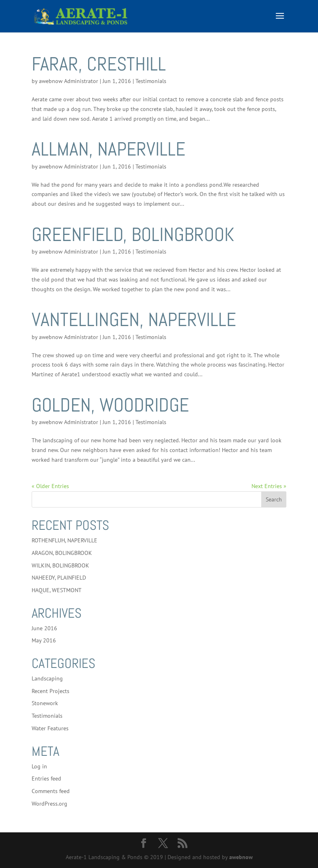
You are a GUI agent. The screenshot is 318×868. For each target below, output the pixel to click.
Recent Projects (50, 691)
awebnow (241, 857)
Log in (39, 766)
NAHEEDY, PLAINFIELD (59, 578)
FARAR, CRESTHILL (99, 64)
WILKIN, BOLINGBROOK (60, 565)
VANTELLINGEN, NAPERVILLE (134, 320)
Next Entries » (269, 486)
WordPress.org (49, 804)
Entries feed (46, 778)
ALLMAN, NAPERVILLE (109, 149)
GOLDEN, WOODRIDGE (110, 405)
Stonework (45, 703)
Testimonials (151, 81)
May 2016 (44, 640)
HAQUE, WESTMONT (57, 590)
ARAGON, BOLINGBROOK (62, 553)
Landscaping (47, 678)
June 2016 (44, 628)
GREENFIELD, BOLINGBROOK (133, 235)
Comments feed (51, 791)
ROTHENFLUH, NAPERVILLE (64, 540)
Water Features (50, 728)
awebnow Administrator (69, 81)
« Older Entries (50, 486)
